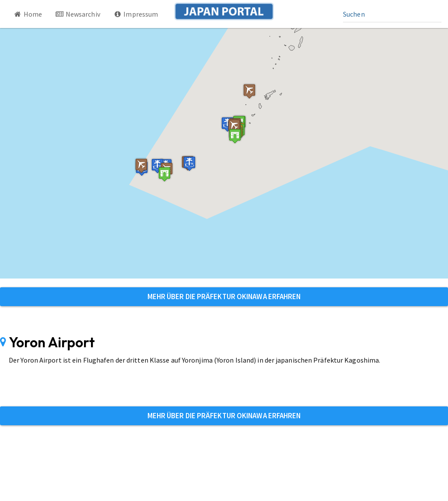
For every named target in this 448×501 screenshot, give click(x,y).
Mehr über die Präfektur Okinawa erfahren (224, 296)
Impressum (136, 14)
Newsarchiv (78, 14)
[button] (164, 174)
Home (28, 14)
